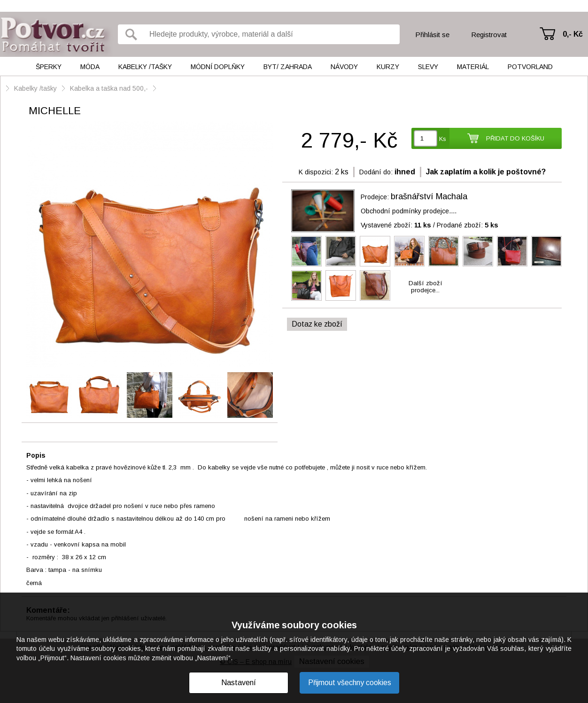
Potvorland (530, 67)
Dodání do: (376, 172)
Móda (90, 67)
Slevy (428, 67)
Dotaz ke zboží (317, 324)
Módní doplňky (218, 67)
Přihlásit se (432, 35)
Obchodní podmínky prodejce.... (409, 211)
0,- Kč (573, 34)
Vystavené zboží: (396, 225)
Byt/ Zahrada (288, 67)
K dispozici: (316, 172)
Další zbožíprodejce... (426, 287)
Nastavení (239, 683)
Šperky (49, 67)
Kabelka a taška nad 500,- (109, 88)
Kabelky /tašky (145, 67)
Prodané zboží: (468, 225)
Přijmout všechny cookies (350, 683)
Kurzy (388, 67)
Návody (344, 67)
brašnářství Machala (429, 196)
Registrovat (489, 35)
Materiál (473, 67)
